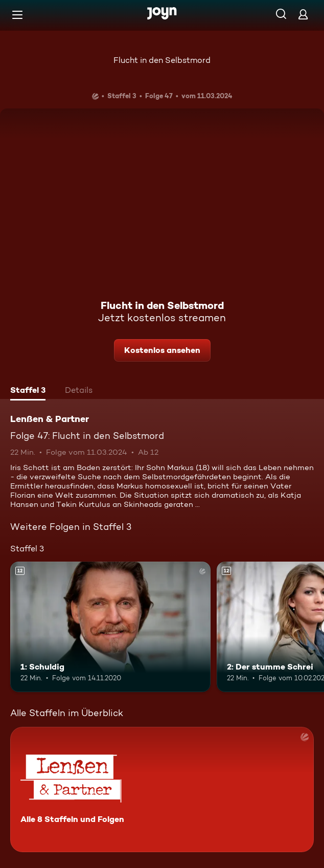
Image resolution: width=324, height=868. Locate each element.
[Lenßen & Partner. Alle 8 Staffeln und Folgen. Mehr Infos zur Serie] (162, 789)
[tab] (28, 391)
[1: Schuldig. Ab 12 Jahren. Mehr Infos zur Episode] (110, 627)
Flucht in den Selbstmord (162, 60)
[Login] (303, 14)
